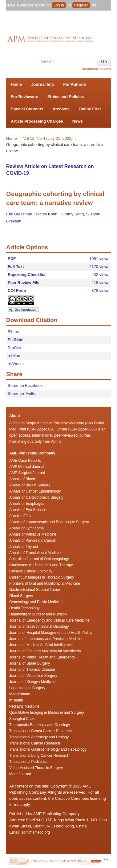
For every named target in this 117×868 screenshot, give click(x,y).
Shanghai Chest (22, 719)
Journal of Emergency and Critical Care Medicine (49, 620)
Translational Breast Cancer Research (40, 731)
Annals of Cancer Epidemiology (35, 491)
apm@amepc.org (36, 832)
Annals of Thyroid (24, 547)
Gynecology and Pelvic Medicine (36, 602)
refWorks (16, 364)
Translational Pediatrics (28, 762)
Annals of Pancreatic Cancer (33, 540)
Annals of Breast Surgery (30, 485)
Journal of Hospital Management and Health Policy (51, 633)
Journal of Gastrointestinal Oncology (39, 626)
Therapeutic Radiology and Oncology (40, 725)
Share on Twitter (22, 393)
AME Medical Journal (27, 467)
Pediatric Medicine (24, 706)
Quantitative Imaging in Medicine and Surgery (47, 713)
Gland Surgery (21, 596)
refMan (14, 356)
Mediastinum (20, 694)
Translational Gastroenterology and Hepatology (48, 749)
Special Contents (27, 109)
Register (81, 5)
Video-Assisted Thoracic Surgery (36, 768)
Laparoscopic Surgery (27, 688)
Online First (90, 109)
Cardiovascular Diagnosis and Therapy (41, 565)
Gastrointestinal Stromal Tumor (35, 590)
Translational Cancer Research (35, 743)
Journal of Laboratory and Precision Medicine (46, 639)
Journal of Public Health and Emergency (42, 657)
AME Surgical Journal (27, 473)
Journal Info (42, 84)
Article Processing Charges (37, 121)
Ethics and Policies (66, 97)
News (78, 121)
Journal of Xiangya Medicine (32, 682)
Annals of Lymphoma (26, 528)
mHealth (16, 700)
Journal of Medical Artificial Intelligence (41, 645)
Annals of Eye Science (28, 510)
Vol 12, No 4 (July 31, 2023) (49, 138)
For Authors (75, 84)
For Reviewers (24, 97)
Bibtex (13, 332)
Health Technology (24, 608)
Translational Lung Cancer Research (39, 756)
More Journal (20, 774)
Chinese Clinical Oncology (31, 571)
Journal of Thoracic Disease (32, 670)
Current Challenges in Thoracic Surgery (42, 577)
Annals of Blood (22, 479)
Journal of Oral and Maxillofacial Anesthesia (45, 651)
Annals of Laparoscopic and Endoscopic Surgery (49, 522)
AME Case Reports (25, 461)
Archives (61, 109)
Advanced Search (96, 69)
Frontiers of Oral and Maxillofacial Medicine (45, 583)
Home (16, 84)
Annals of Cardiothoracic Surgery (36, 497)
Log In (59, 5)
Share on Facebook (25, 385)
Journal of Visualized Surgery (33, 676)
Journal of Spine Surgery (30, 663)
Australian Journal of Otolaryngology (39, 559)
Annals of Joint (21, 516)
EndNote (16, 340)
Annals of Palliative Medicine (33, 534)
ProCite (14, 348)
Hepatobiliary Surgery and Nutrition (38, 614)
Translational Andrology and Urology (39, 737)
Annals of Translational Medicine (36, 553)
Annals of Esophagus (27, 504)
